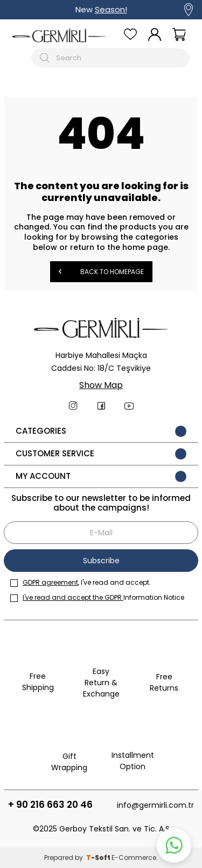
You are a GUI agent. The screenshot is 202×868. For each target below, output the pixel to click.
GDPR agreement (50, 582)
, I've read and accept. (81, 582)
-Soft (99, 858)
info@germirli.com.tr (155, 805)
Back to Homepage (101, 271)
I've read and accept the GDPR (73, 597)
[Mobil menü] (20, 58)
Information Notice (97, 597)
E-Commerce (134, 858)
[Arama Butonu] (46, 58)
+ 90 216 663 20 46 (50, 805)
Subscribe (101, 561)
